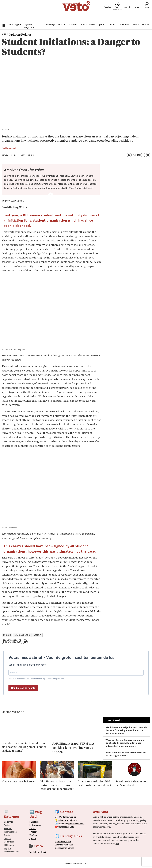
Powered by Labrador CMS (76, 864)
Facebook (34, 822)
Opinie (101, 24)
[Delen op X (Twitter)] (134, 155)
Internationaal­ (11, 832)
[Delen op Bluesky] (148, 155)
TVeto (136, 24)
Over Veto (137, 12)
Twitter (33, 832)
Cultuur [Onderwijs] (7, 838)
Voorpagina (15, 24)
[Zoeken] (147, 11)
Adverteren (64, 820)
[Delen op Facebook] (129, 155)
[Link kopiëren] (143, 155)
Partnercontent (11, 852)
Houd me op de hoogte (23, 688)
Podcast (146, 24)
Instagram (34, 825)
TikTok (33, 829)
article (37, 635)
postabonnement (76, 824)
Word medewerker (117, 13)
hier (94, 840)
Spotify (33, 838)
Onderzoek (124, 24)
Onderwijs (50, 24)
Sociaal (62, 24)
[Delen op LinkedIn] (138, 155)
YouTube (33, 835)
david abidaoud (22, 635)
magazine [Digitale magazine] (64, 841)
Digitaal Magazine (29, 26)
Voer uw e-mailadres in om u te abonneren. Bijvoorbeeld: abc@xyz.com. (37, 679)
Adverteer (108, 12)
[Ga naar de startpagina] (76, 11)
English (7, 848)
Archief (127, 12)
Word (61, 817)
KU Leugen (9, 845)
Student (73, 24)
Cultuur (111, 24)
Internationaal (87, 24)
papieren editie (66, 848)
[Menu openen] (4, 26)
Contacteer (64, 827)
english (7, 635)
